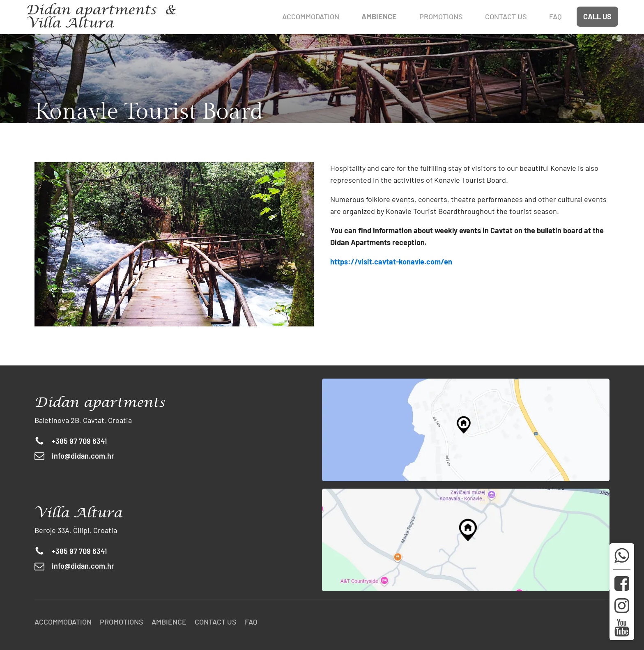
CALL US (597, 16)
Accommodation (311, 16)
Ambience (169, 622)
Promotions (122, 622)
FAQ (251, 622)
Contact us (216, 622)
